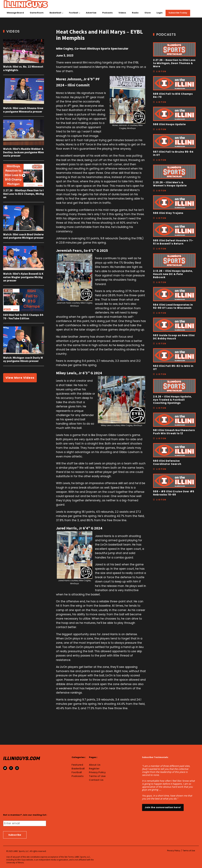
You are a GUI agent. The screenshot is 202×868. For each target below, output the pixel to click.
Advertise (91, 13)
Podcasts (107, 13)
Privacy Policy (97, 772)
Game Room (37, 13)
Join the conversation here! (163, 807)
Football (74, 13)
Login (160, 13)
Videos (122, 13)
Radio (135, 13)
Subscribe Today (178, 13)
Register (94, 769)
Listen (161, 71)
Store (148, 13)
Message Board (15, 13)
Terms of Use (97, 776)
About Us (95, 765)
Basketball (55, 13)
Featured (77, 765)
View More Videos (20, 378)
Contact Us (96, 780)
